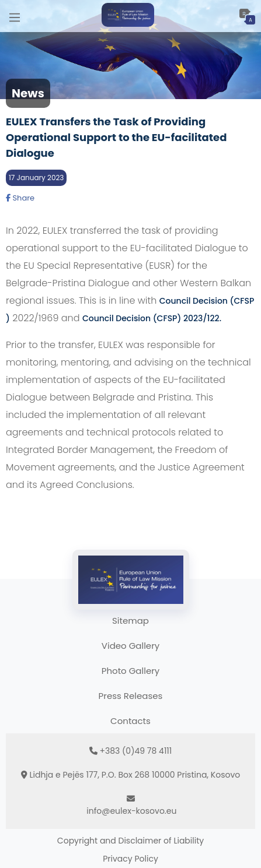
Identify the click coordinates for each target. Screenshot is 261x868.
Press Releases (131, 696)
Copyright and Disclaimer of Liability (130, 841)
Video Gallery (130, 646)
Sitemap (130, 621)
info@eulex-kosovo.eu (131, 811)
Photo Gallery (130, 671)
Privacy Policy (130, 859)
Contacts (130, 721)
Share (20, 198)
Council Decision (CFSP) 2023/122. (152, 318)
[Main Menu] (15, 16)
